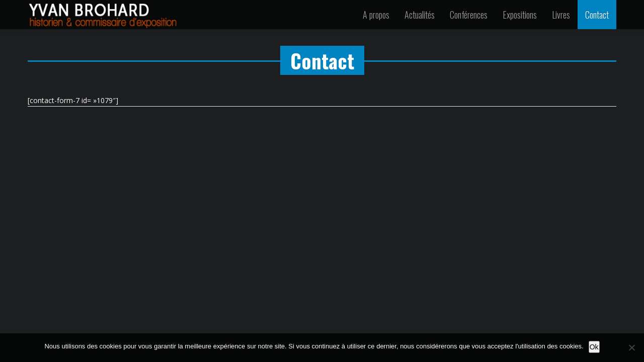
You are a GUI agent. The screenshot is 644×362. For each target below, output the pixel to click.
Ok (594, 347)
